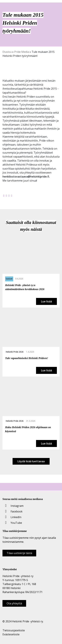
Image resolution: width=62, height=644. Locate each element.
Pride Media (22, 52)
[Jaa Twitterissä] (6, 196)
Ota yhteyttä (14, 603)
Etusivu (7, 52)
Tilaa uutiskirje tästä (19, 553)
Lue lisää (46, 301)
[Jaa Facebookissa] (4, 196)
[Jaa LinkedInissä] (9, 196)
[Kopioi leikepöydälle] (12, 196)
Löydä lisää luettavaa (31, 461)
